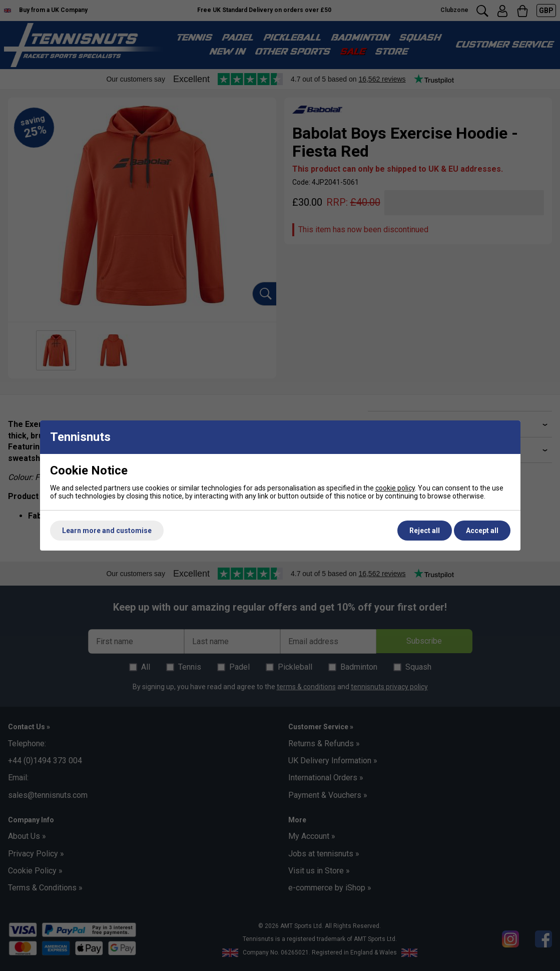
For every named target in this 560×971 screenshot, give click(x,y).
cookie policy (395, 488)
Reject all (425, 531)
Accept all (482, 531)
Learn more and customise (107, 531)
